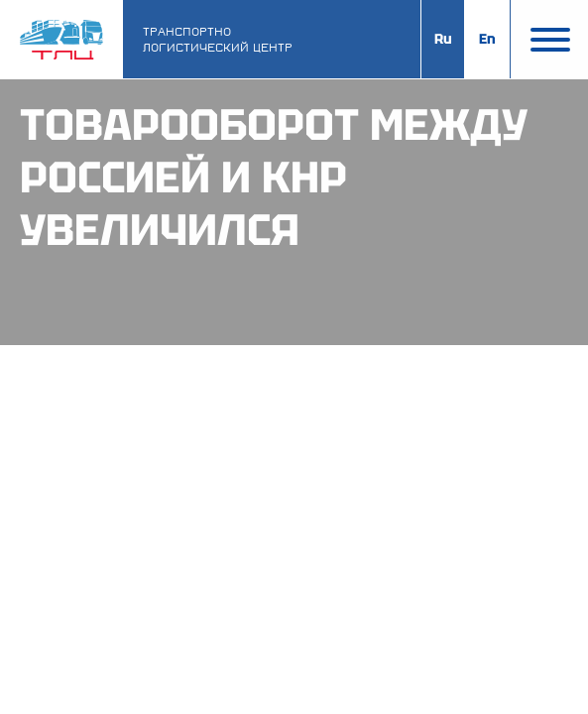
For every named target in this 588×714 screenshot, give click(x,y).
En (487, 39)
